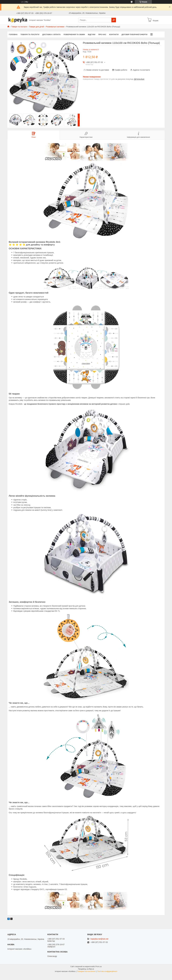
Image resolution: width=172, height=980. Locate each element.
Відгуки (92, 34)
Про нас (102, 34)
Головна (13, 34)
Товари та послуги (19, 27)
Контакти (114, 34)
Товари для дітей (36, 27)
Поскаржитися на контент (86, 971)
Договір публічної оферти (134, 34)
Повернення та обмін (74, 34)
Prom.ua (99, 967)
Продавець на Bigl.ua (86, 969)
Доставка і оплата (51, 34)
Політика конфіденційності (107, 971)
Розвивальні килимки (55, 27)
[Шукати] (114, 20)
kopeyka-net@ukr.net (100, 939)
